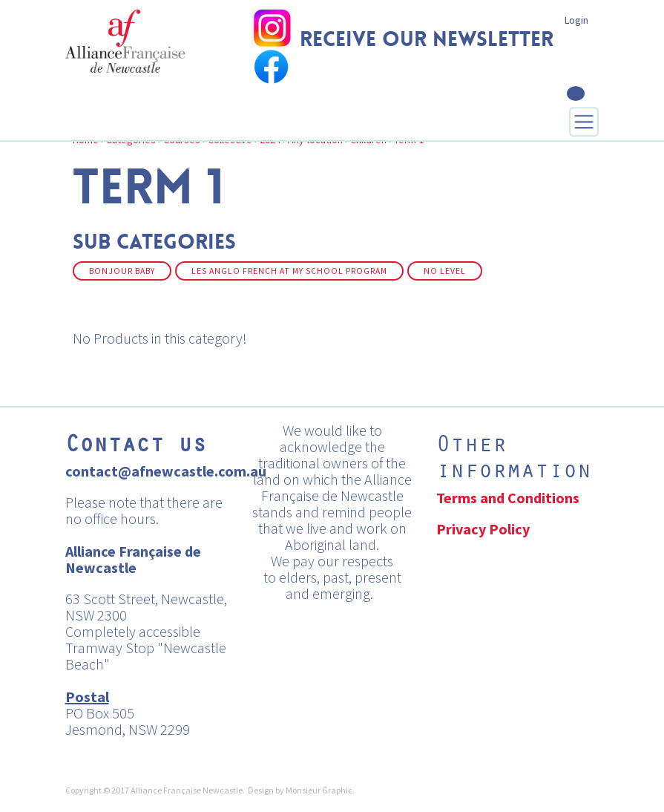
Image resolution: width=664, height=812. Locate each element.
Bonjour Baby (122, 271)
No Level (445, 271)
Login (576, 20)
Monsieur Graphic (319, 790)
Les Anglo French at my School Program (289, 271)
